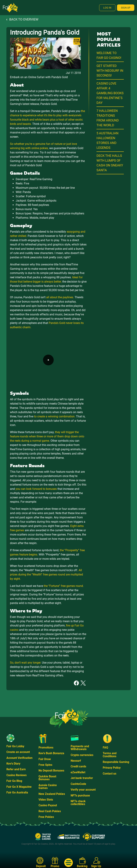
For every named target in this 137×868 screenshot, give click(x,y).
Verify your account (83, 790)
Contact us (110, 774)
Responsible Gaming (116, 762)
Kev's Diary (13, 764)
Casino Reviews (17, 775)
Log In (107, 8)
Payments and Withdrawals (80, 748)
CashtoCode (78, 784)
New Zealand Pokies (52, 794)
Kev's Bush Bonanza (51, 753)
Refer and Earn (16, 769)
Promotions (46, 748)
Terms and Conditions (110, 755)
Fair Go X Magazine (19, 787)
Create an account (18, 752)
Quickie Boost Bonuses (47, 778)
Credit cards (78, 766)
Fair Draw (45, 759)
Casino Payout (48, 805)
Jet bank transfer (82, 778)
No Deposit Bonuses (51, 771)
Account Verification (19, 758)
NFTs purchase (80, 795)
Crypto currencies (82, 755)
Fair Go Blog (14, 781)
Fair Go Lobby (15, 746)
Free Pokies (46, 817)
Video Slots (46, 800)
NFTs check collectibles (78, 803)
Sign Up (126, 8)
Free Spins (45, 765)
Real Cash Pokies (50, 811)
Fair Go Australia (17, 792)
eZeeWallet (78, 772)
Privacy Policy (112, 768)
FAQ (105, 748)
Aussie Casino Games (48, 787)
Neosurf (76, 761)
